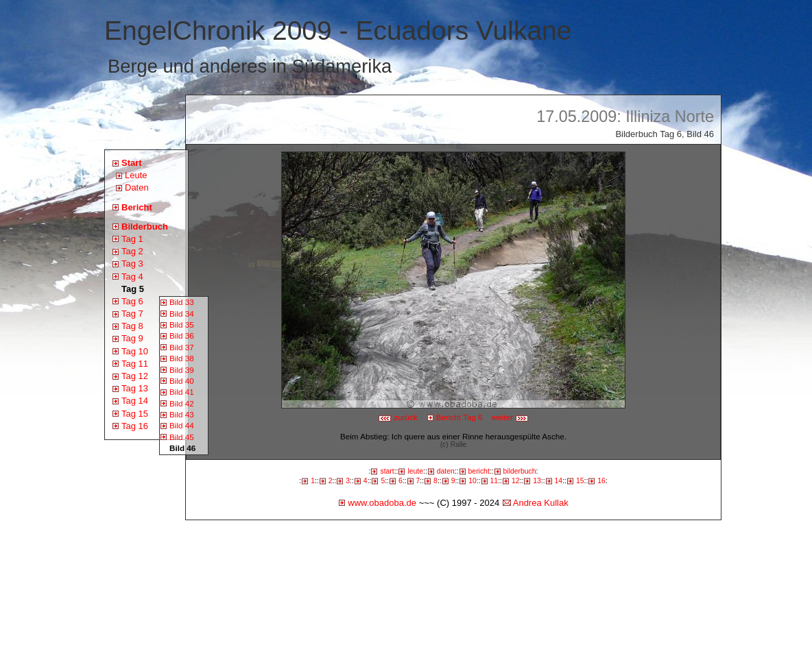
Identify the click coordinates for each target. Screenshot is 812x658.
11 (494, 481)
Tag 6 (132, 301)
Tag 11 (135, 364)
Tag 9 (132, 338)
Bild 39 (182, 370)
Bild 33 (182, 302)
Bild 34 (182, 314)
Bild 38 (182, 358)
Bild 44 (182, 425)
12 (516, 481)
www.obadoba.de (382, 503)
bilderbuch (520, 471)
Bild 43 (182, 414)
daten (446, 471)
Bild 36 (182, 336)
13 (537, 481)
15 (580, 481)
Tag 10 (135, 351)
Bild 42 (182, 403)
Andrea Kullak (541, 503)
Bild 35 (182, 325)
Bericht (137, 207)
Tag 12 (135, 376)
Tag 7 (132, 314)
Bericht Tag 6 (459, 417)
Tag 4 (132, 277)
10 (473, 481)
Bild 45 (182, 437)
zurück (398, 417)
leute (415, 471)
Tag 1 (132, 239)
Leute (136, 175)
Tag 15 (135, 414)
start (387, 471)
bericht (479, 471)
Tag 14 (135, 401)
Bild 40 (182, 381)
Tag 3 (132, 264)
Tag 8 (132, 326)
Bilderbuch (145, 227)
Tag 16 (135, 426)
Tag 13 (135, 388)
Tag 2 (132, 251)
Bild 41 (182, 392)
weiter (510, 417)
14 (559, 481)
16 (601, 481)
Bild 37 (182, 347)
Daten (137, 187)
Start (132, 163)
